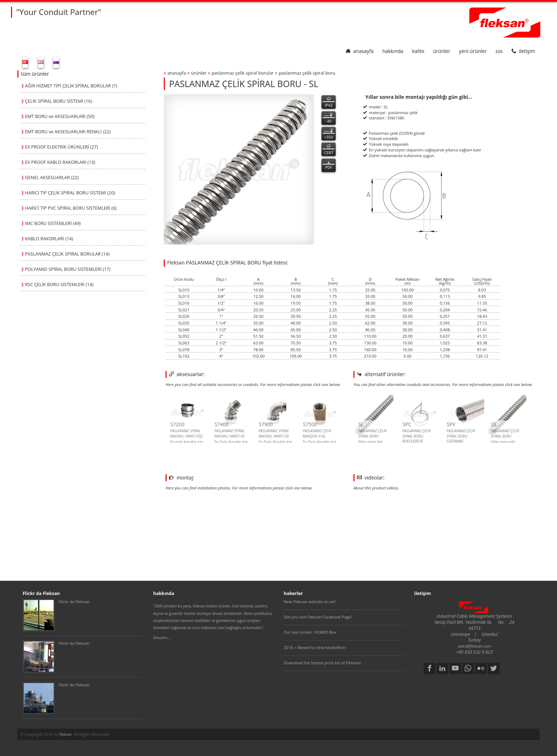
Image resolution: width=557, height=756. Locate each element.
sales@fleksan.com (474, 646)
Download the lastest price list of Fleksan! (323, 663)
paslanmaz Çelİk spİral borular (243, 73)
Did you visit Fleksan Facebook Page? (318, 617)
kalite (418, 51)
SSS (499, 51)
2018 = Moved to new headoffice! (315, 647)
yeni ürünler (473, 51)
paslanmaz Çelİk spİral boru (307, 73)
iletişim (523, 51)
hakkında (393, 51)
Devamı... (162, 637)
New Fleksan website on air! (310, 602)
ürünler (442, 51)
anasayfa (360, 51)
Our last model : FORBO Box (310, 632)
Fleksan (65, 734)
